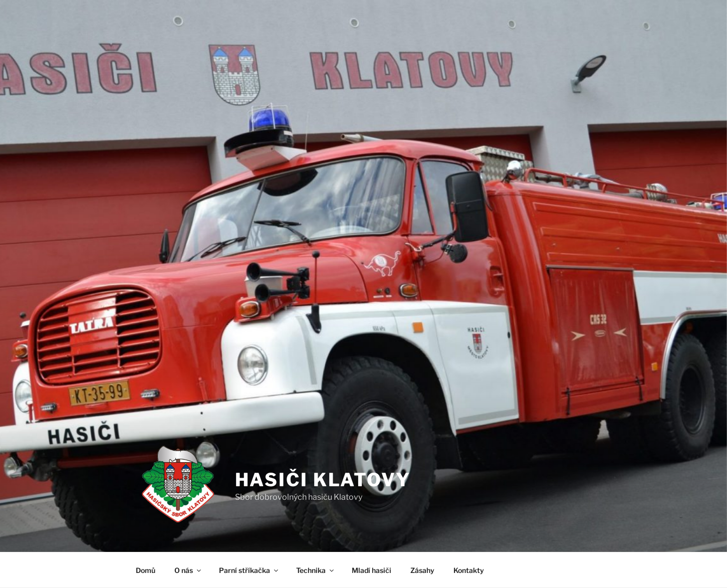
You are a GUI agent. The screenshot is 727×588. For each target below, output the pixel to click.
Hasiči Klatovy (323, 480)
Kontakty (469, 570)
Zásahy (422, 570)
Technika (316, 570)
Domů (146, 570)
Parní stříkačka (249, 570)
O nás (188, 570)
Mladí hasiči (372, 570)
